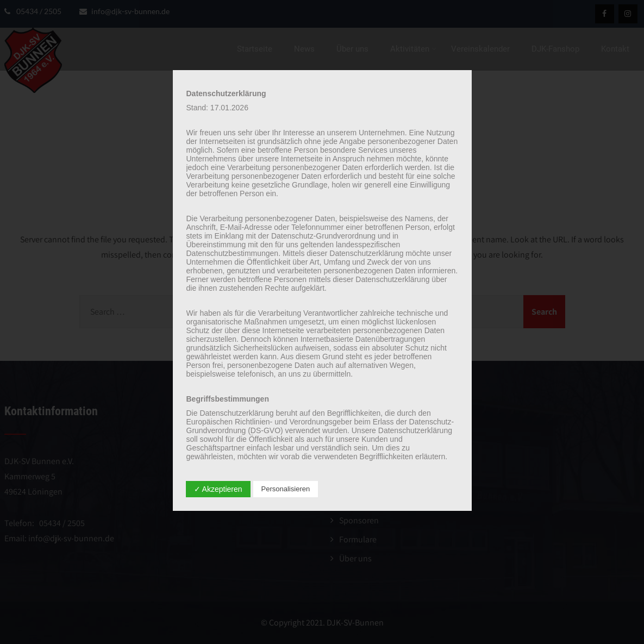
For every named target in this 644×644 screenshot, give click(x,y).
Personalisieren (286, 489)
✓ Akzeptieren (218, 489)
